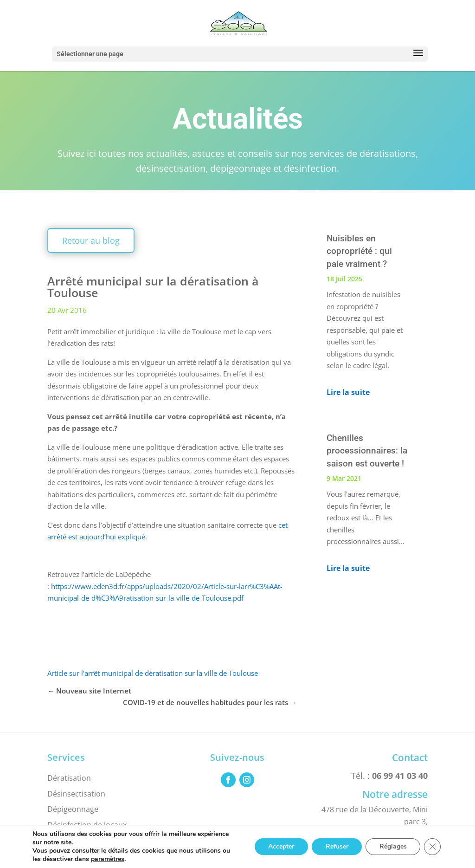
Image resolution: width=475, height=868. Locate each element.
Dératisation (69, 778)
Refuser (336, 846)
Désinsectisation (76, 794)
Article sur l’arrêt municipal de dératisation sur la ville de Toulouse (153, 673)
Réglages (393, 846)
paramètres (108, 859)
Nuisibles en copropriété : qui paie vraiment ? (359, 251)
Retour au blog (91, 240)
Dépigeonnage (73, 809)
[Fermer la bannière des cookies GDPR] (432, 847)
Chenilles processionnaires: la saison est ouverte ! (367, 451)
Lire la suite (348, 392)
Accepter (280, 846)
